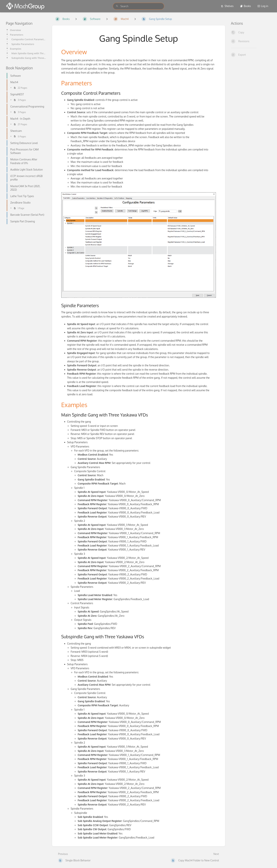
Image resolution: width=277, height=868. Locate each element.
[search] (138, 6)
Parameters (17, 35)
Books (245, 6)
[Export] (251, 55)
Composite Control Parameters (29, 39)
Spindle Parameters (23, 44)
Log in (263, 6)
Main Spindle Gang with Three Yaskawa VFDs (29, 53)
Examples (16, 49)
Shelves (227, 6)
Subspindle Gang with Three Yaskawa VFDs (29, 58)
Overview (15, 30)
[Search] (117, 6)
